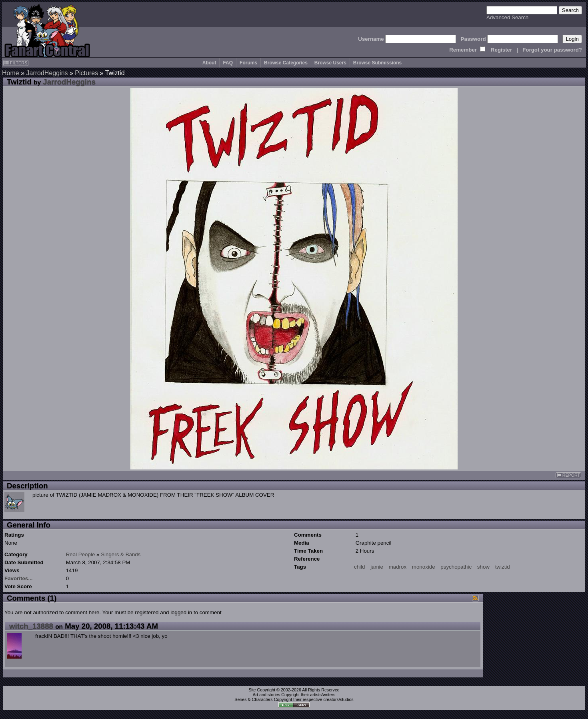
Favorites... (18, 578)
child (359, 567)
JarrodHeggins (47, 73)
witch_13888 (31, 626)
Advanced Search (507, 17)
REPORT (568, 475)
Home (11, 73)
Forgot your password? (552, 50)
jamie (377, 567)
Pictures (86, 73)
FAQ (228, 63)
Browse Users (330, 63)
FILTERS (16, 63)
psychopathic (456, 567)
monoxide (424, 567)
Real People (81, 554)
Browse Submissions (377, 63)
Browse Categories (286, 63)
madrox (398, 567)
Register (501, 50)
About (209, 63)
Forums (248, 63)
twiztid (503, 567)
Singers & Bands (121, 554)
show (483, 567)
